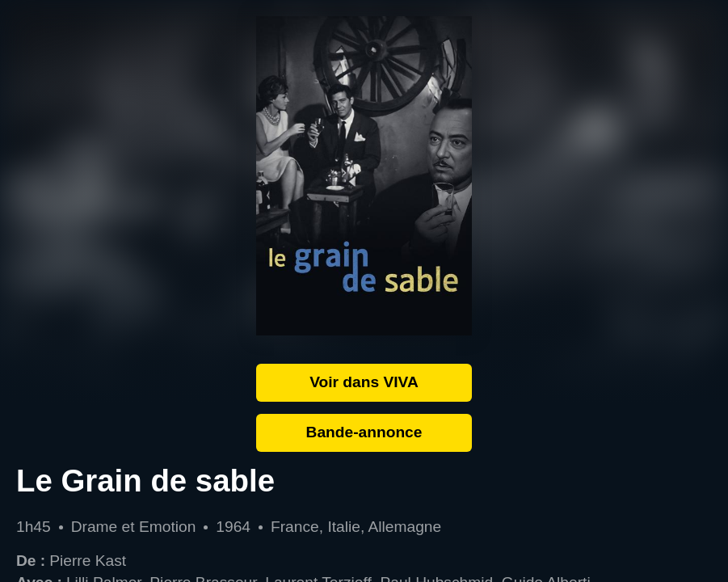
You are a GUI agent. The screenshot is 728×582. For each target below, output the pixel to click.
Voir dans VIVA (364, 382)
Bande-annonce (364, 432)
